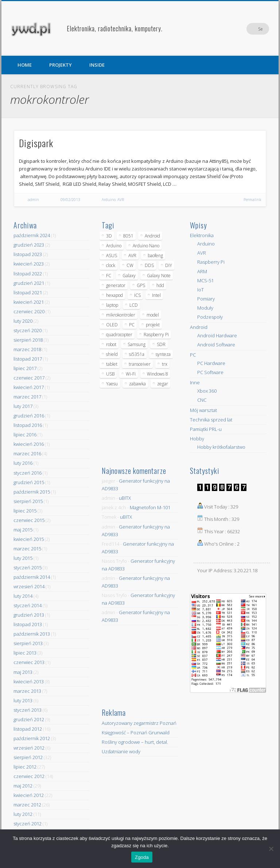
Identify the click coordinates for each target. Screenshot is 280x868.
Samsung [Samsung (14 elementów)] (137, 344)
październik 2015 (32, 492)
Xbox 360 (207, 391)
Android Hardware (217, 335)
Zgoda (142, 857)
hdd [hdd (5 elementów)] (160, 285)
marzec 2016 (27, 453)
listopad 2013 (28, 624)
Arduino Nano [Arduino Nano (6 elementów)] (146, 246)
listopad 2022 (28, 274)
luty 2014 (23, 596)
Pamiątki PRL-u (206, 429)
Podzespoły (210, 317)
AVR (121, 200)
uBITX (125, 498)
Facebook (233, 29)
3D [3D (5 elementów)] (109, 236)
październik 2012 (32, 738)
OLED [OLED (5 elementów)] (112, 325)
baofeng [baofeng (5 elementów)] (155, 256)
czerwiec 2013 (29, 662)
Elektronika (202, 235)
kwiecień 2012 (29, 795)
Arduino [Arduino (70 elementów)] (114, 246)
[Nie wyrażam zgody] (271, 849)
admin (33, 200)
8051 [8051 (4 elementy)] (128, 236)
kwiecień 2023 (29, 264)
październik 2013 (32, 634)
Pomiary (206, 299)
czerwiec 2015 (29, 520)
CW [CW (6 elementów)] (130, 265)
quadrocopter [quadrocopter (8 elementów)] (119, 335)
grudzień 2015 (29, 482)
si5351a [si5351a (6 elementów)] (137, 354)
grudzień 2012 (29, 719)
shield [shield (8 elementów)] (112, 354)
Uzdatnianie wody (121, 751)
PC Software (210, 372)
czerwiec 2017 (29, 378)
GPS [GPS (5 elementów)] (141, 285)
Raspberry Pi (211, 262)
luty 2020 (23, 321)
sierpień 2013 (28, 643)
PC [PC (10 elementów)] (132, 325)
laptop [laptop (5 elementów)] (112, 305)
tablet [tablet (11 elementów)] (112, 364)
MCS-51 (205, 280)
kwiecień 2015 (29, 539)
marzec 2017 (27, 397)
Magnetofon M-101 (150, 507)
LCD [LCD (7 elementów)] (134, 305)
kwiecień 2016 (29, 444)
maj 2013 (23, 672)
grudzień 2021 (29, 283)
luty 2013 (23, 700)
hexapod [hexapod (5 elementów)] (114, 295)
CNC (202, 400)
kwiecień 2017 (29, 387)
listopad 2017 (28, 359)
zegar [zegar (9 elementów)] (163, 384)
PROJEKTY (61, 65)
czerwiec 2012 (29, 776)
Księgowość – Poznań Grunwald (136, 733)
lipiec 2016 (25, 435)
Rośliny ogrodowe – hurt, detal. (135, 742)
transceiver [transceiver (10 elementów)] (140, 364)
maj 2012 (23, 786)
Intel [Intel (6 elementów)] (156, 295)
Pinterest (248, 29)
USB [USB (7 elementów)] (110, 374)
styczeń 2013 (28, 710)
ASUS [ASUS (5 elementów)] (112, 256)
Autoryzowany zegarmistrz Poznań (139, 723)
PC (193, 355)
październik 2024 (32, 235)
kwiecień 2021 (29, 302)
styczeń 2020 (28, 330)
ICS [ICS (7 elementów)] (137, 295)
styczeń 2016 (28, 473)
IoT (201, 290)
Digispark (36, 143)
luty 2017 (23, 406)
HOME (25, 65)
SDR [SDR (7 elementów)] (161, 344)
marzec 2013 (27, 691)
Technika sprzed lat (211, 420)
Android (199, 327)
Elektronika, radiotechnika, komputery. (115, 28)
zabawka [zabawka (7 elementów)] (137, 384)
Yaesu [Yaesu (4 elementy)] (112, 384)
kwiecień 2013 (29, 682)
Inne (195, 382)
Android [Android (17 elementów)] (152, 236)
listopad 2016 (28, 425)
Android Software (216, 345)
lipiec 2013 (25, 653)
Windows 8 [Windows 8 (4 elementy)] (157, 374)
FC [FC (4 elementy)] (109, 276)
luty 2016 (23, 463)
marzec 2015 (27, 549)
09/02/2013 (70, 200)
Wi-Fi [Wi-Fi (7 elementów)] (131, 374)
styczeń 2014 (28, 605)
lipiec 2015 (25, 511)
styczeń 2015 (28, 567)
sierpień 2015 (28, 501)
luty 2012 (23, 814)
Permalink (252, 200)
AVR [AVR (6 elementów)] (132, 256)
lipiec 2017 (25, 368)
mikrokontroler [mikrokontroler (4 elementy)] (121, 315)
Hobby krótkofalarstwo (221, 447)
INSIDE (97, 65)
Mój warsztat (203, 410)
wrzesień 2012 (29, 748)
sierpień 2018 (28, 340)
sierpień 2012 (28, 757)
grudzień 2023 (29, 245)
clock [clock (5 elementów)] (111, 265)
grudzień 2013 (29, 615)
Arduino (109, 200)
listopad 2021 (28, 292)
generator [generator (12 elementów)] (116, 285)
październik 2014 (32, 577)
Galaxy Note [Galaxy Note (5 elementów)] (159, 276)
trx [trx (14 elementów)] (165, 364)
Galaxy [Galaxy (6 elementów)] (129, 276)
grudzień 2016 (29, 416)
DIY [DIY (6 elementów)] (169, 265)
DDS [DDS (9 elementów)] (149, 265)
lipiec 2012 (25, 767)
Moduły (205, 308)
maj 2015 (23, 530)
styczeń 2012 (28, 824)
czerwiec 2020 (29, 311)
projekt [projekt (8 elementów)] (153, 325)
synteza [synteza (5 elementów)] (163, 354)
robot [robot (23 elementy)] (111, 344)
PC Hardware (211, 363)
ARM (202, 271)
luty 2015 (23, 558)
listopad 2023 (28, 254)
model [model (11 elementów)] (153, 315)
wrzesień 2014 (29, 586)
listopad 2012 (28, 729)
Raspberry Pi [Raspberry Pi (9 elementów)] (156, 335)
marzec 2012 (27, 805)
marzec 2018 (27, 349)
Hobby (197, 439)
